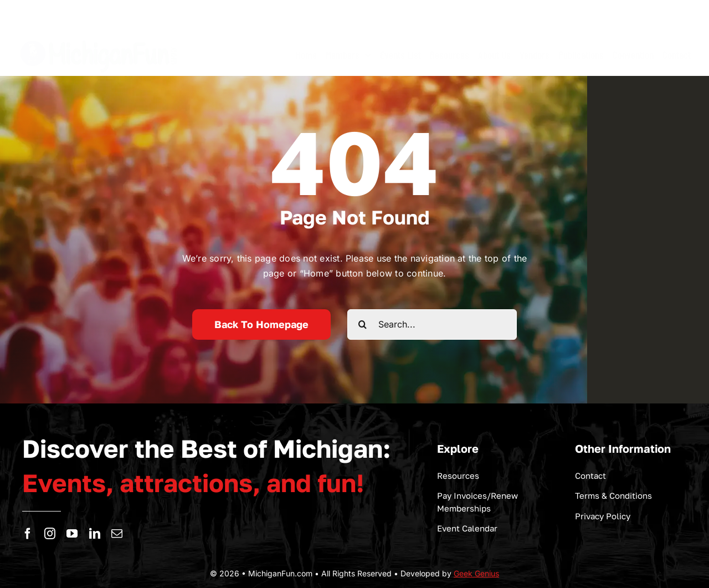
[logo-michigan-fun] (100, 39)
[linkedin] (95, 534)
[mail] (117, 534)
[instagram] (50, 534)
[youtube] (72, 534)
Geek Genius (476, 573)
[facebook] (28, 534)
